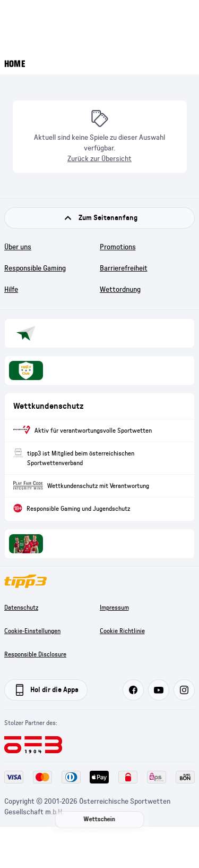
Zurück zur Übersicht (99, 159)
